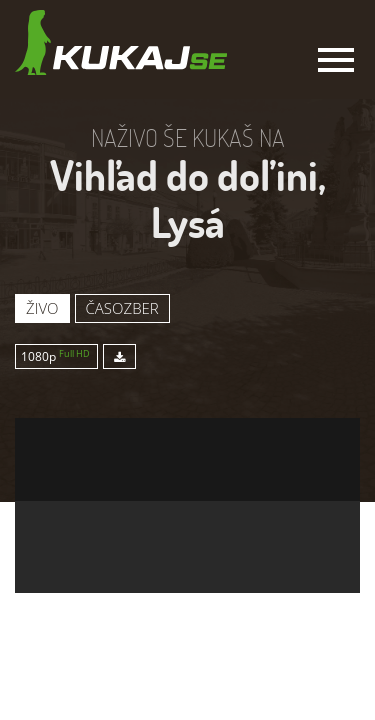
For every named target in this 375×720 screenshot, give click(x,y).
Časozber (122, 308)
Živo (42, 308)
